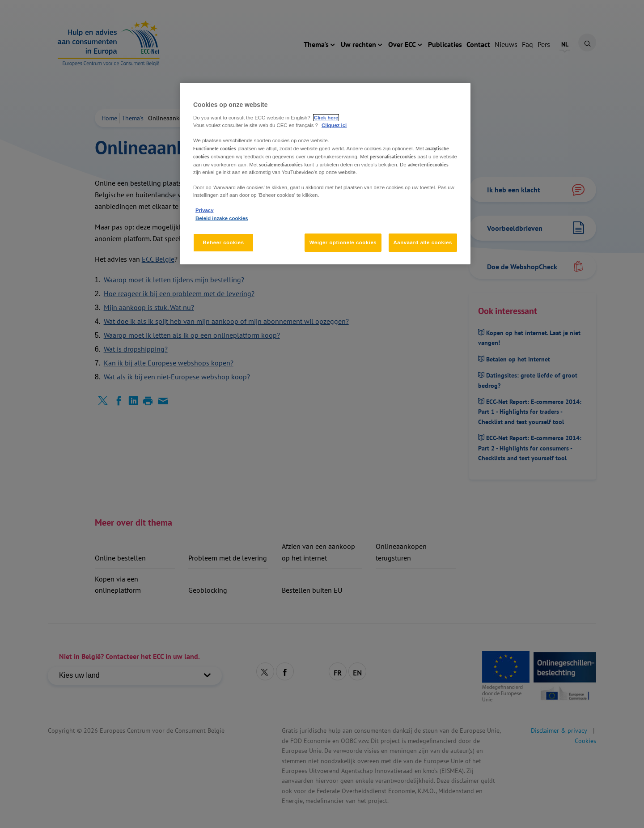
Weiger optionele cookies (343, 242)
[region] (325, 174)
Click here (326, 118)
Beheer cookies (223, 242)
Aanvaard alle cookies (423, 242)
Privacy (204, 210)
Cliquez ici (334, 125)
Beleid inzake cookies (222, 218)
